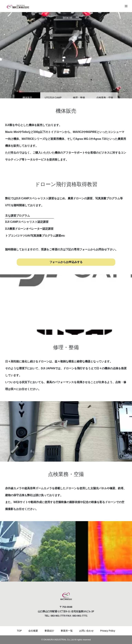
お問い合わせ (86, 631)
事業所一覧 (67, 631)
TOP (19, 631)
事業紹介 (49, 631)
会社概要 (33, 631)
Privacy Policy (108, 631)
